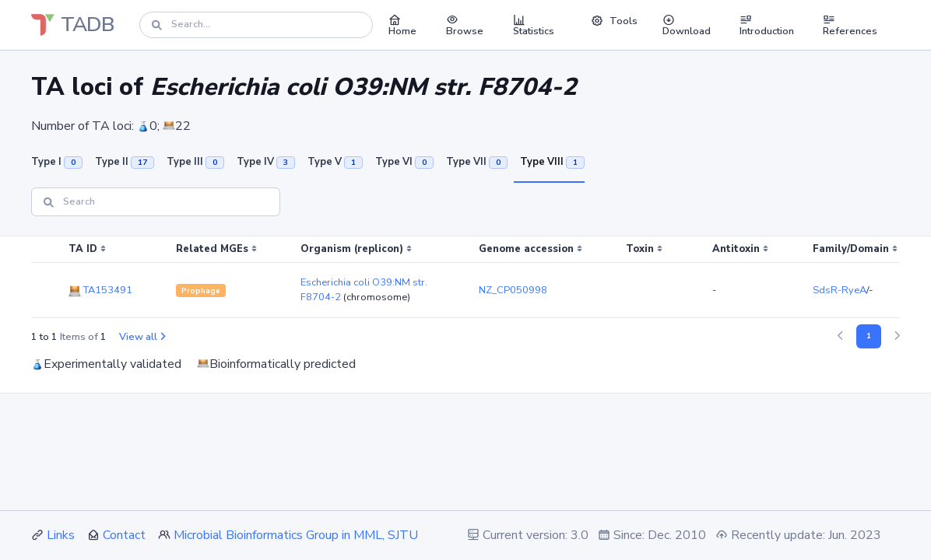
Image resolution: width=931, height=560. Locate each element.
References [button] (850, 25)
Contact (124, 535)
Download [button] (687, 25)
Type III (195, 162)
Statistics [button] (534, 25)
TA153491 (100, 290)
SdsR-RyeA (840, 290)
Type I (57, 162)
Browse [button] (465, 25)
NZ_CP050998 (513, 290)
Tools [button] (614, 21)
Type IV (266, 162)
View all (142, 337)
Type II (125, 162)
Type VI (404, 162)
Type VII (477, 162)
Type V (335, 162)
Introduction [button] (767, 25)
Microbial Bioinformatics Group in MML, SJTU (296, 535)
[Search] (256, 24)
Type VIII (552, 162)
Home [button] (402, 25)
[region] (465, 277)
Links (61, 535)
